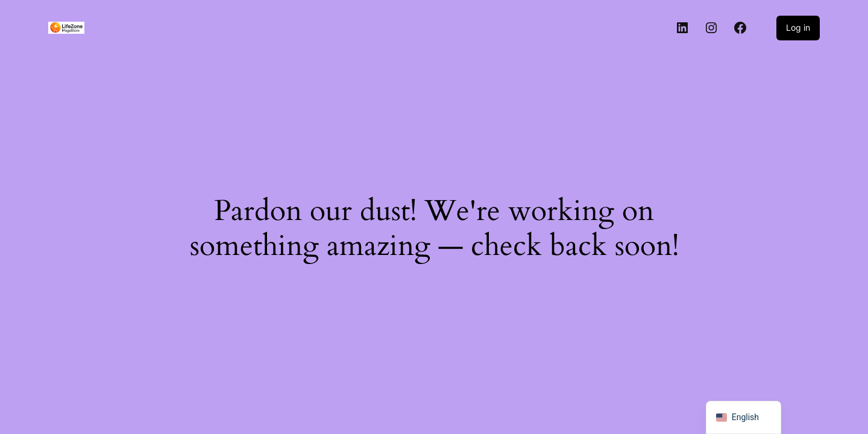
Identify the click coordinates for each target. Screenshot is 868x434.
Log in (798, 27)
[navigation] (744, 417)
